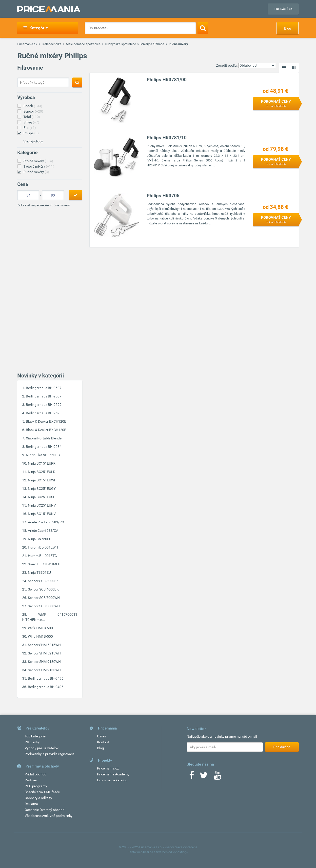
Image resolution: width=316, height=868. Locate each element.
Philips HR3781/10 (167, 138)
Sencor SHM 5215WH (44, 645)
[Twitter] (204, 777)
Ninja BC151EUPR (42, 463)
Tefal (32, 117)
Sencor (33, 111)
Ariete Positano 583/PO (46, 522)
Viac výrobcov (33, 141)
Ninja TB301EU (39, 572)
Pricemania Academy (113, 774)
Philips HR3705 (163, 196)
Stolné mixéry (38, 161)
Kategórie (36, 28)
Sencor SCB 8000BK (43, 581)
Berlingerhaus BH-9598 (44, 413)
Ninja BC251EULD (42, 472)
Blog (288, 28)
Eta (30, 128)
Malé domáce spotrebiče (83, 44)
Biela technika (52, 44)
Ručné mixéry (36, 172)
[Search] (203, 28)
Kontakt (103, 742)
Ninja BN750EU (40, 539)
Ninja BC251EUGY (42, 489)
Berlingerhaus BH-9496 (46, 678)
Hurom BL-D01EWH (43, 547)
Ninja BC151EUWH (42, 480)
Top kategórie (35, 736)
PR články (32, 742)
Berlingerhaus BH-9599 (44, 405)
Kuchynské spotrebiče (120, 44)
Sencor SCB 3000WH (44, 606)
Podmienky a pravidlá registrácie (49, 754)
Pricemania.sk (27, 44)
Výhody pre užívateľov (42, 748)
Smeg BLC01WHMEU (44, 564)
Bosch (33, 106)
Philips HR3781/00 (167, 80)
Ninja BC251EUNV (42, 505)
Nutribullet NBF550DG (43, 455)
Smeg (31, 122)
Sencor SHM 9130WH (44, 662)
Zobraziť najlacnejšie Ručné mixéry (44, 205)
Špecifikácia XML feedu (42, 792)
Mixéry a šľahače (152, 44)
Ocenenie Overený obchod (45, 810)
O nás (101, 736)
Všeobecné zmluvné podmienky (49, 816)
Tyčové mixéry (39, 166)
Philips (31, 133)
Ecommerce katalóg (112, 780)
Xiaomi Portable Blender (44, 438)
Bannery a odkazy (38, 798)
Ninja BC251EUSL (41, 497)
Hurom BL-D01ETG (42, 556)
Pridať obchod (36, 774)
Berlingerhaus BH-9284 (44, 447)
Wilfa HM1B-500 (40, 628)
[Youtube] (217, 777)
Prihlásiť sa (283, 9)
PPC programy (36, 786)
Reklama (31, 804)
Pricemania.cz (108, 768)
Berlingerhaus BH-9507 (44, 388)
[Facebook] (192, 777)
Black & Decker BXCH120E (46, 421)
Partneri (31, 780)
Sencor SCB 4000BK (43, 589)
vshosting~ (180, 852)
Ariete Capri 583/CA (43, 531)
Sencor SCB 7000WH (44, 598)
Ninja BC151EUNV (42, 514)
